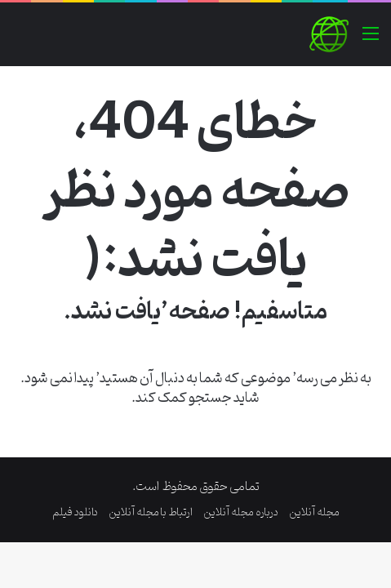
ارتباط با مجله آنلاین (151, 512)
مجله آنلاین (314, 512)
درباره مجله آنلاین (241, 512)
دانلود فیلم (75, 512)
